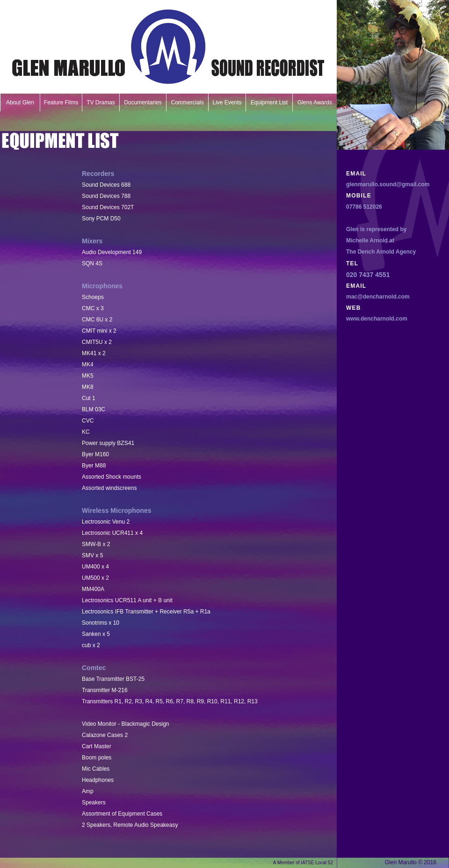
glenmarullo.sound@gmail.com (388, 184)
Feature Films (61, 102)
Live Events (227, 102)
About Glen (20, 102)
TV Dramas (101, 102)
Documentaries (143, 102)
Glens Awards (315, 102)
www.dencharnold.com (377, 319)
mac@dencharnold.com (378, 297)
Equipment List (269, 102)
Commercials (187, 102)
